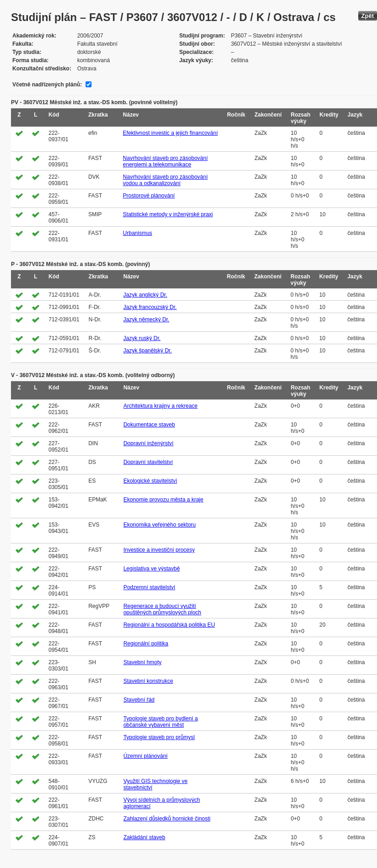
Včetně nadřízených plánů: (47, 85)
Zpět (368, 16)
